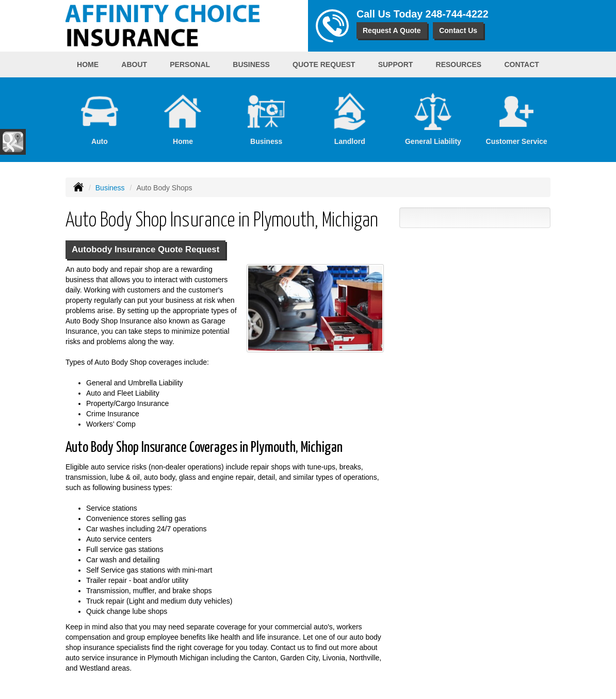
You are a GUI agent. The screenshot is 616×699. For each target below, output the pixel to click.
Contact (521, 64)
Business (110, 188)
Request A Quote (392, 30)
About (134, 64)
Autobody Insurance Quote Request (145, 249)
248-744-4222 (457, 14)
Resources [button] (459, 64)
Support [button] (396, 64)
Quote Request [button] (324, 64)
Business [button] (251, 64)
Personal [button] (190, 64)
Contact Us (458, 30)
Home (88, 64)
